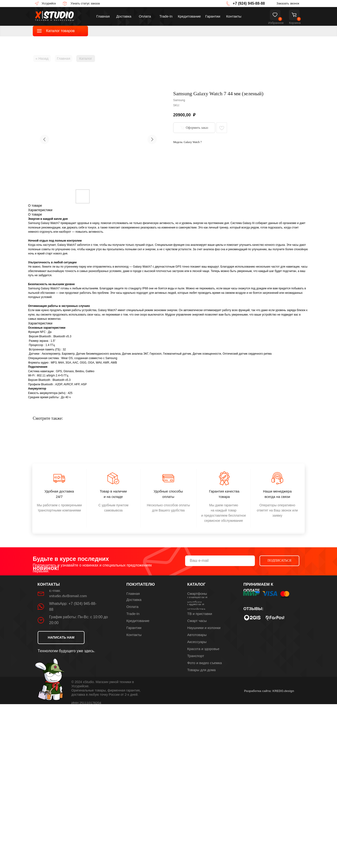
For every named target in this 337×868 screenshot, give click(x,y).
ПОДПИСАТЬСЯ (279, 561)
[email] (220, 561)
